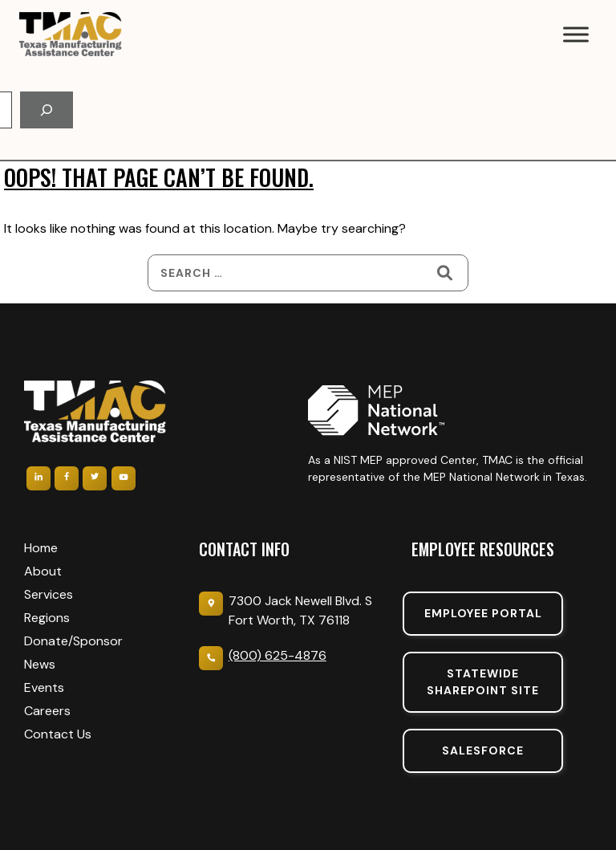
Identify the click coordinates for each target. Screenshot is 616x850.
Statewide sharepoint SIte (483, 682)
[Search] (47, 110)
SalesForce (483, 750)
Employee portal (483, 613)
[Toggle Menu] (576, 34)
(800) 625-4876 (278, 655)
